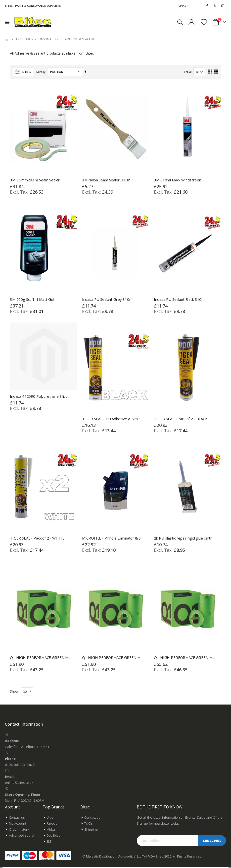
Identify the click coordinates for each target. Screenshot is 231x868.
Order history (19, 830)
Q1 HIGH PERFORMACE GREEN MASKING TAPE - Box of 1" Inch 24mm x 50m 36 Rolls (41, 658)
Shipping (91, 830)
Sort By (41, 72)
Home (7, 39)
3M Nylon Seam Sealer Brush (106, 180)
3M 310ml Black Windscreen (177, 180)
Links (182, 6)
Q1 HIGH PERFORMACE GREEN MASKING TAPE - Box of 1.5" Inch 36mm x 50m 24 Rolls (113, 658)
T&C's (89, 824)
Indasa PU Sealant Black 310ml (180, 299)
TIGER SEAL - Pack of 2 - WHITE (37, 538)
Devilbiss (53, 836)
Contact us (17, 818)
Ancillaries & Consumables (37, 39)
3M (49, 842)
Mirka (51, 830)
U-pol (50, 818)
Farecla (52, 824)
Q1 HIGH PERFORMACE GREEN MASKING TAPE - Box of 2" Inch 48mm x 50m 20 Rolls (185, 658)
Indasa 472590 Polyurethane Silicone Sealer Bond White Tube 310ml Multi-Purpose (41, 396)
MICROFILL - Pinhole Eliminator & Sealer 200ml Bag (113, 538)
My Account (18, 824)
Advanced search (22, 836)
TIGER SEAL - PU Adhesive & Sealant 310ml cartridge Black (113, 419)
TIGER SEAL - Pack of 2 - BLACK (181, 419)
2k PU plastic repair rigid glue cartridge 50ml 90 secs (185, 538)
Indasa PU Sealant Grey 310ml (108, 299)
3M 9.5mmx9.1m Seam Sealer (35, 180)
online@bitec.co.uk (19, 783)
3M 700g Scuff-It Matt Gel (32, 299)
